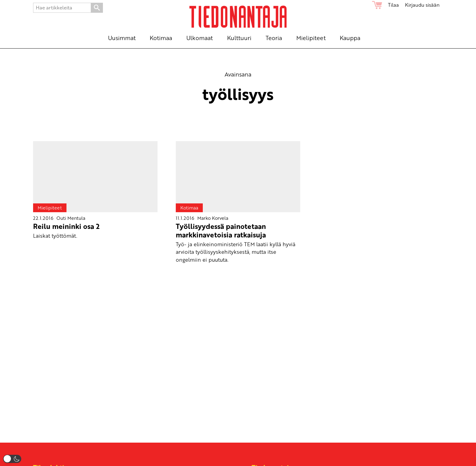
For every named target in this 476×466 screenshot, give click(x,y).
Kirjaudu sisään (422, 5)
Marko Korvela (213, 218)
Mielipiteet (50, 208)
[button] (12, 459)
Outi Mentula (71, 218)
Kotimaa (189, 208)
